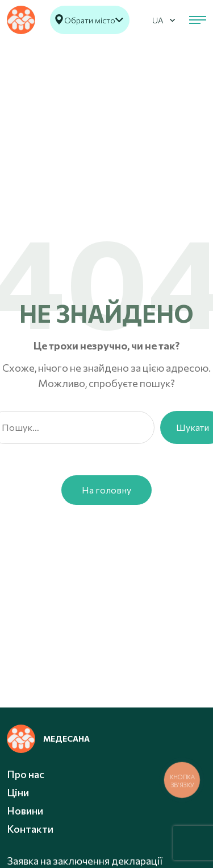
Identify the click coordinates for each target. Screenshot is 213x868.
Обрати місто (90, 20)
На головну (106, 490)
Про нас (26, 774)
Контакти (30, 829)
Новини (25, 811)
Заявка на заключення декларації (85, 861)
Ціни (18, 792)
